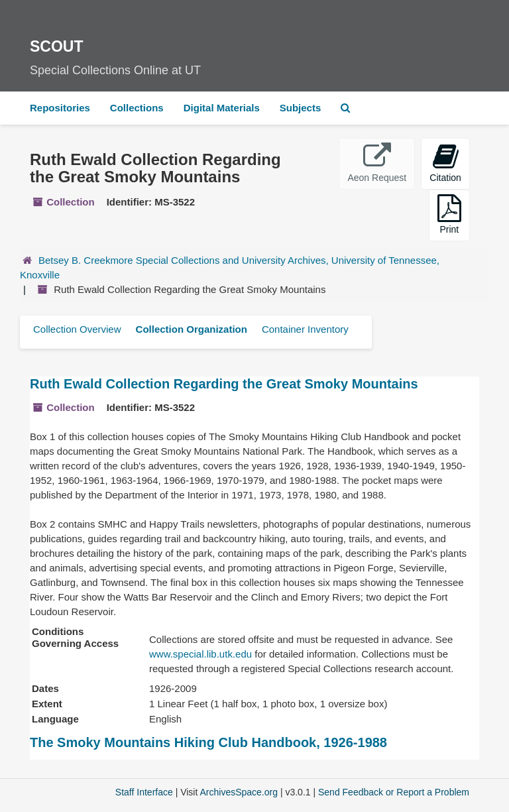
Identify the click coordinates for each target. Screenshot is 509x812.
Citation (445, 163)
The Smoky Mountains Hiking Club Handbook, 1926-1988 (208, 742)
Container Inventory (305, 329)
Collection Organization (192, 329)
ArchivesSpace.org (239, 792)
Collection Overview (77, 329)
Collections (137, 108)
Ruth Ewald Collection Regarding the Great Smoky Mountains (224, 384)
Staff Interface (144, 792)
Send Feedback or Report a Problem (394, 792)
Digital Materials (222, 108)
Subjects (301, 108)
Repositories (60, 108)
